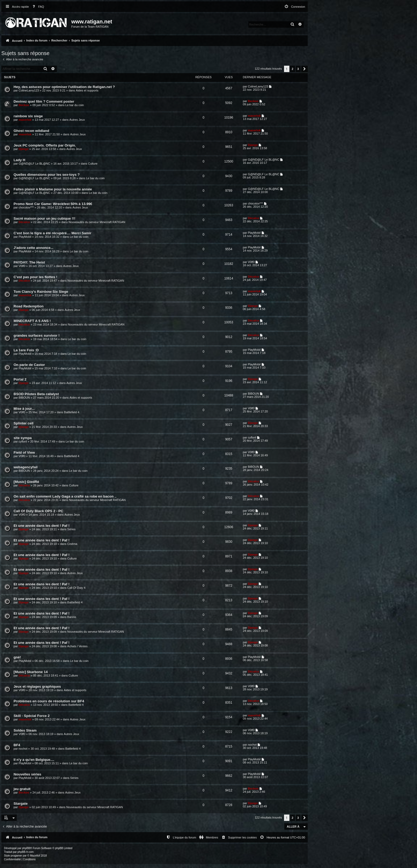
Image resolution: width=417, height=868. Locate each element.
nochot (23, 749)
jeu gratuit (22, 789)
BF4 (17, 745)
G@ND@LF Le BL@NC (34, 164)
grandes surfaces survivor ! (37, 335)
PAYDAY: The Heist (29, 262)
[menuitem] (37, 7)
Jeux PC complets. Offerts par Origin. (45, 145)
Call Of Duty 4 (76, 588)
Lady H (19, 160)
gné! (17, 657)
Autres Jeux (77, 120)
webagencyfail (26, 467)
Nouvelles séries (27, 774)
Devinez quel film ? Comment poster (44, 101)
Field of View (24, 452)
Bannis (72, 617)
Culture (93, 164)
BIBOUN (24, 398)
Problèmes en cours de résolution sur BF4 (49, 701)
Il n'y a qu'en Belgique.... (34, 760)
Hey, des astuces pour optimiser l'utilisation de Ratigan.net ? (64, 87)
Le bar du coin (75, 105)
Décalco (24, 222)
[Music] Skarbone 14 (31, 672)
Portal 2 (20, 379)
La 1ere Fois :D (26, 350)
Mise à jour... (24, 409)
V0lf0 (22, 266)
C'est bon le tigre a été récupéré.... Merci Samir (53, 233)
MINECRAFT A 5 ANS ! (32, 321)
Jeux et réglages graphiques (37, 687)
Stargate (21, 804)
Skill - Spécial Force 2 (32, 716)
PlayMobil (25, 237)
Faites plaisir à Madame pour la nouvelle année (53, 189)
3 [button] (298, 69)
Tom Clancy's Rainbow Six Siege (41, 292)
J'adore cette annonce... (34, 248)
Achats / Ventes (77, 646)
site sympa (23, 438)
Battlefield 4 (72, 412)
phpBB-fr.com (26, 852)
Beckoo (24, 105)
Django (24, 149)
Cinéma (72, 544)
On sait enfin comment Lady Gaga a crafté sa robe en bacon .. (65, 496)
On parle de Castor (29, 365)
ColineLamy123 (29, 90)
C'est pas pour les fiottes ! (35, 277)
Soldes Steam (25, 730)
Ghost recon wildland (31, 131)
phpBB (26, 848)
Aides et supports (87, 90)
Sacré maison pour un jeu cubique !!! (44, 218)
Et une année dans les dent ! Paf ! (41, 526)
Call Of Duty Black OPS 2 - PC (38, 511)
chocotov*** (26, 207)
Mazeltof (35, 856)
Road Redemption (29, 306)
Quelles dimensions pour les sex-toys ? (47, 175)
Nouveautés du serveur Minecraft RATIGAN (97, 222)
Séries (71, 529)
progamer (16, 856)
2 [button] (293, 69)
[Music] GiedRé (26, 482)
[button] (305, 69)
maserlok (25, 120)
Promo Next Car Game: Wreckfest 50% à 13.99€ (53, 204)
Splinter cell (24, 423)
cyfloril (23, 441)
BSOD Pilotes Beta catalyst (36, 394)
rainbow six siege (28, 116)
